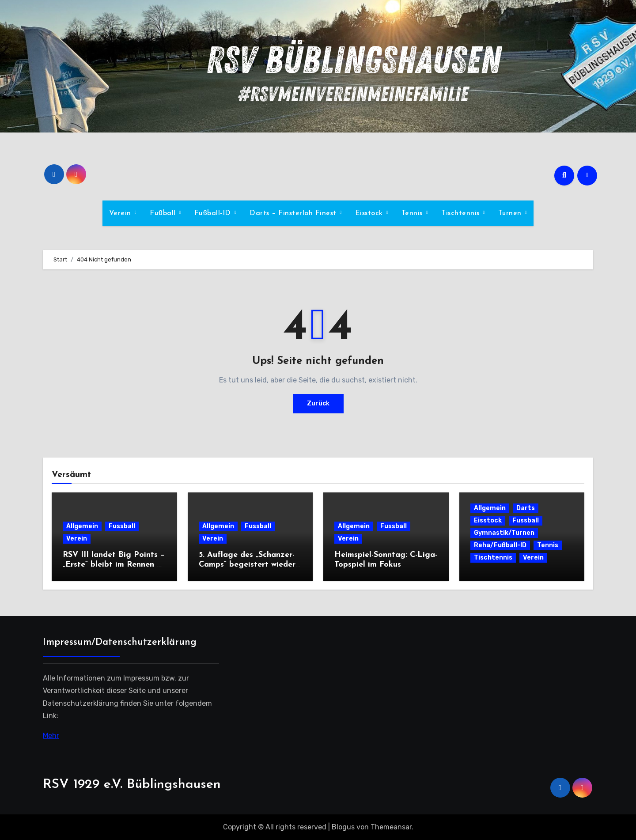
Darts (526, 508)
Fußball (164, 213)
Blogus (343, 827)
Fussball (122, 526)
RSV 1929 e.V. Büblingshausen (132, 785)
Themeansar (391, 827)
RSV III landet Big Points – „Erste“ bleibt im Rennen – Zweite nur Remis (114, 564)
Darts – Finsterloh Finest (294, 213)
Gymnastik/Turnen (504, 533)
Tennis (413, 213)
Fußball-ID (214, 213)
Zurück (318, 403)
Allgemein (82, 526)
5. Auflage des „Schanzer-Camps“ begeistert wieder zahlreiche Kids (247, 564)
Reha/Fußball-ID (500, 545)
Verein (121, 213)
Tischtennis (462, 213)
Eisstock (370, 213)
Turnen (511, 213)
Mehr (51, 735)
